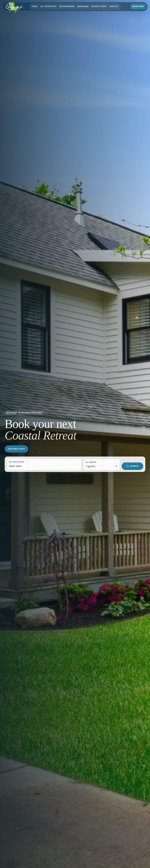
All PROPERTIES (49, 6)
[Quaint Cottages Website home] (16, 7)
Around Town (99, 6)
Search (132, 466)
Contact (114, 6)
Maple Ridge (83, 6)
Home (35, 6)
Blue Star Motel (67, 6)
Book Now (138, 6)
